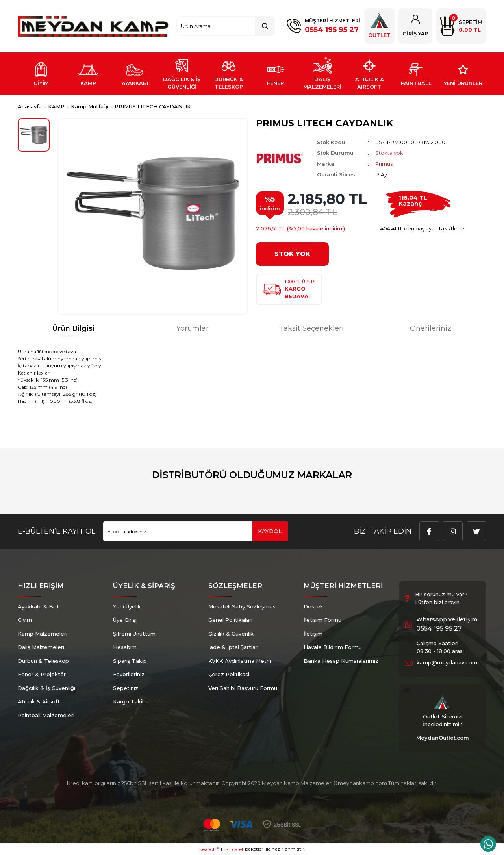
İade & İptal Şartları (233, 647)
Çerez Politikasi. (229, 674)
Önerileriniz (431, 328)
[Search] (226, 26)
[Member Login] (415, 26)
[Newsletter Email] (195, 531)
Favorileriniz (129, 674)
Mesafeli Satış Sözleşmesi (243, 606)
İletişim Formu (322, 620)
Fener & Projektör (42, 674)
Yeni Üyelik (127, 606)
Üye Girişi (125, 620)
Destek (313, 606)
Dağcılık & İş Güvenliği (46, 688)
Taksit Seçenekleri (311, 328)
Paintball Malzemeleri (46, 715)
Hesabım (125, 647)
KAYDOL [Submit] (270, 531)
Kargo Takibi (130, 701)
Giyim (25, 620)
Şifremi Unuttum (134, 634)
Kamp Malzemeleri (43, 634)
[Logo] (93, 26)
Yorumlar (193, 328)
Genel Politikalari (230, 620)
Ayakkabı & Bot (38, 606)
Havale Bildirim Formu (333, 647)
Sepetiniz (126, 688)
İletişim (313, 634)
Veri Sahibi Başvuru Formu (243, 688)
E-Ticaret (233, 849)
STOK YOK (292, 254)
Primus (384, 164)
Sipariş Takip (130, 661)
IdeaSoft (209, 849)
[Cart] (461, 26)
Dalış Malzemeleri (41, 647)
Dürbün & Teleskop (43, 661)
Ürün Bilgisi (73, 328)
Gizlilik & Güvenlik (231, 634)
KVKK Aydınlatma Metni (240, 661)
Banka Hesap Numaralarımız (341, 661)
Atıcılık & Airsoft (39, 701)
